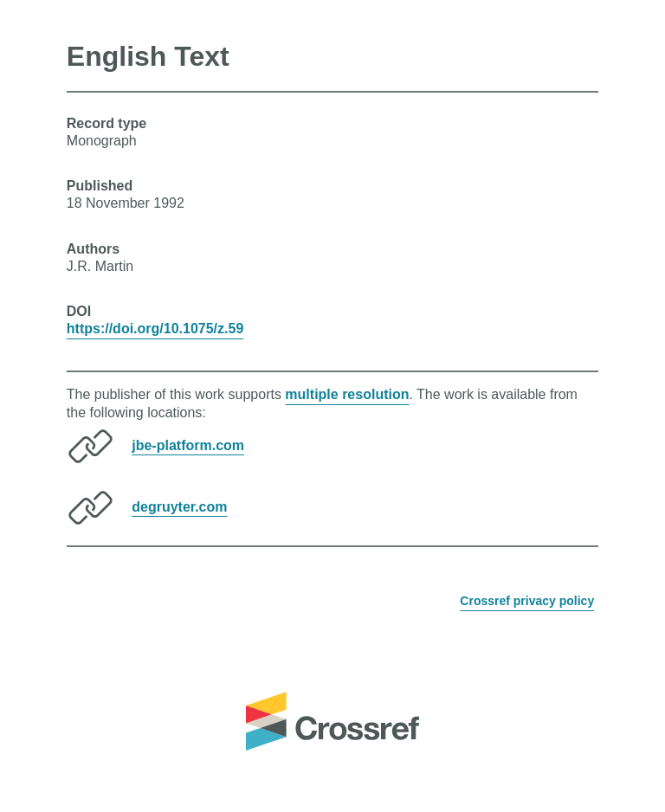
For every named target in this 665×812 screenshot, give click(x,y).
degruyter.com (179, 506)
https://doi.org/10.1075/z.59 (155, 329)
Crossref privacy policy (527, 601)
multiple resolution (347, 394)
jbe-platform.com (188, 445)
